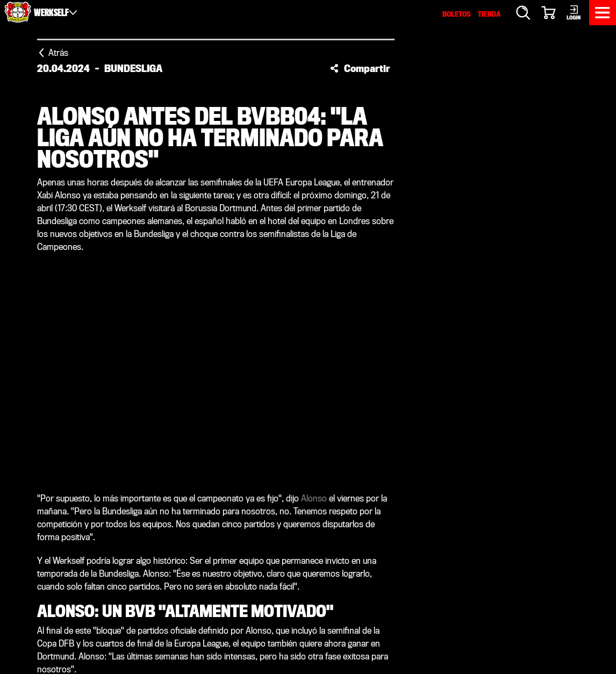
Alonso (314, 499)
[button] (360, 68)
